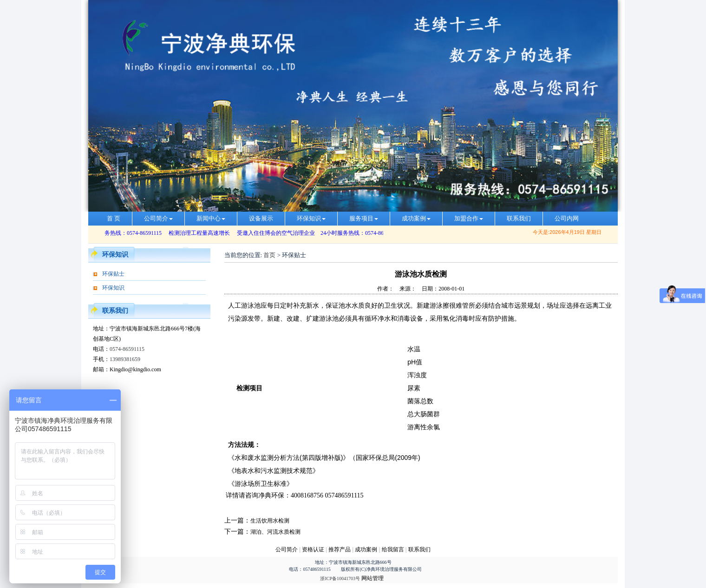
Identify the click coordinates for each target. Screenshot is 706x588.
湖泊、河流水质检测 (275, 532)
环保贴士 (113, 274)
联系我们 (519, 218)
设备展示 (261, 218)
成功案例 (416, 218)
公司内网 (567, 218)
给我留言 (393, 549)
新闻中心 (211, 218)
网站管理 (373, 578)
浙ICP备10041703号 (340, 578)
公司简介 (158, 218)
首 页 (114, 218)
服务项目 (364, 218)
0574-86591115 (127, 349)
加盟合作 (469, 218)
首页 (269, 255)
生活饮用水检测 (270, 521)
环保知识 (311, 218)
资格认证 (314, 549)
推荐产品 (340, 549)
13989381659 (125, 359)
